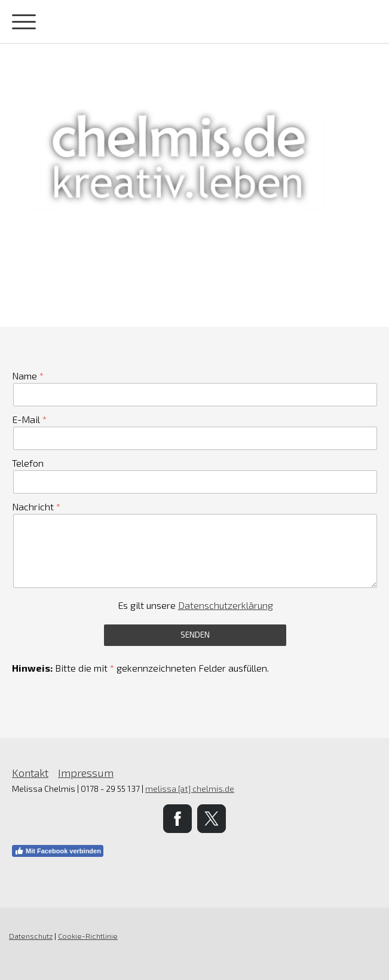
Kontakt (30, 773)
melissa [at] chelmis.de (190, 788)
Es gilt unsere (195, 605)
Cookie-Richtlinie (88, 936)
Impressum (86, 773)
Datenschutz (31, 936)
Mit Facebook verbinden (58, 851)
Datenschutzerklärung (226, 605)
